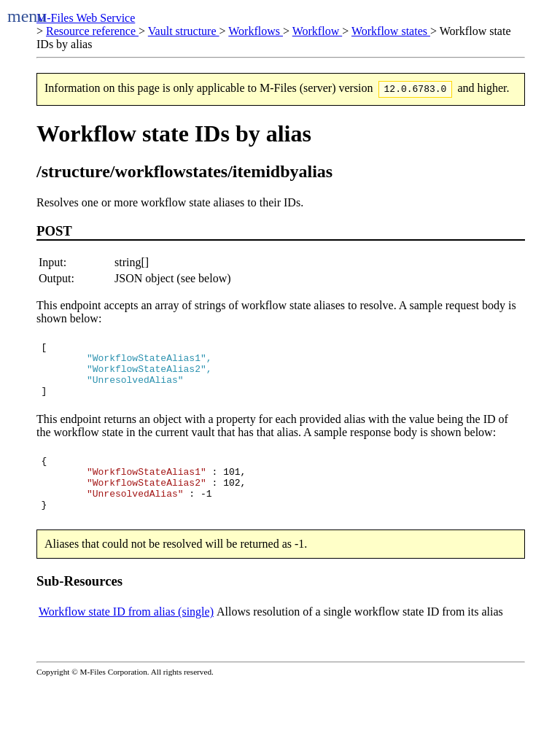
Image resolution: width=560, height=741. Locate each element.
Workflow (317, 31)
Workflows (256, 31)
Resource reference (92, 31)
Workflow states (391, 31)
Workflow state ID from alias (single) (126, 636)
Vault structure (184, 31)
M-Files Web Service (86, 18)
